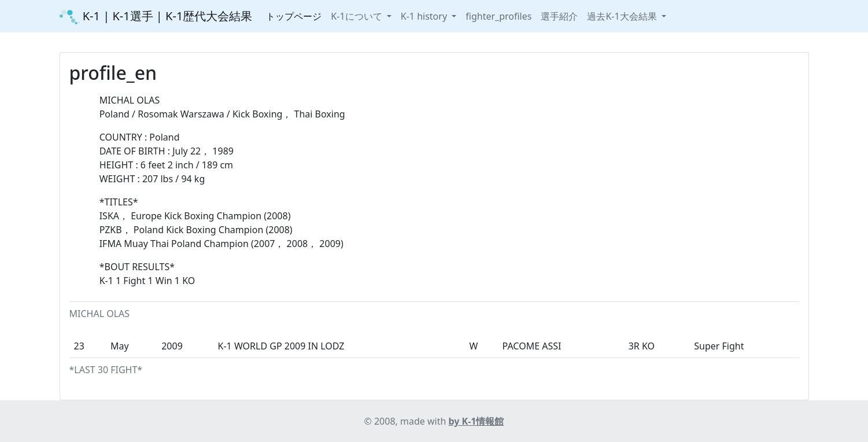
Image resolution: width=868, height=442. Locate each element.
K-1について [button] (357, 16)
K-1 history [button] (425, 16)
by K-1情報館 (477, 421)
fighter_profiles (498, 16)
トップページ (294, 16)
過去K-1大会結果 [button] (623, 16)
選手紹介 (559, 16)
